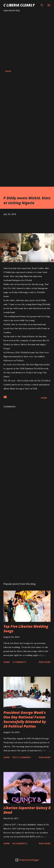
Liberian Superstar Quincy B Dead (27, 810)
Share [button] (44, 398)
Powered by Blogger (27, 860)
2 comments (19, 662)
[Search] (42, 5)
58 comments (20, 843)
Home (8, 71)
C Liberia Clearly (19, 5)
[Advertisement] (27, 41)
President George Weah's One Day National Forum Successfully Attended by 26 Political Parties (25, 719)
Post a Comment (22, 757)
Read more (45, 662)
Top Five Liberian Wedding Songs (26, 629)
